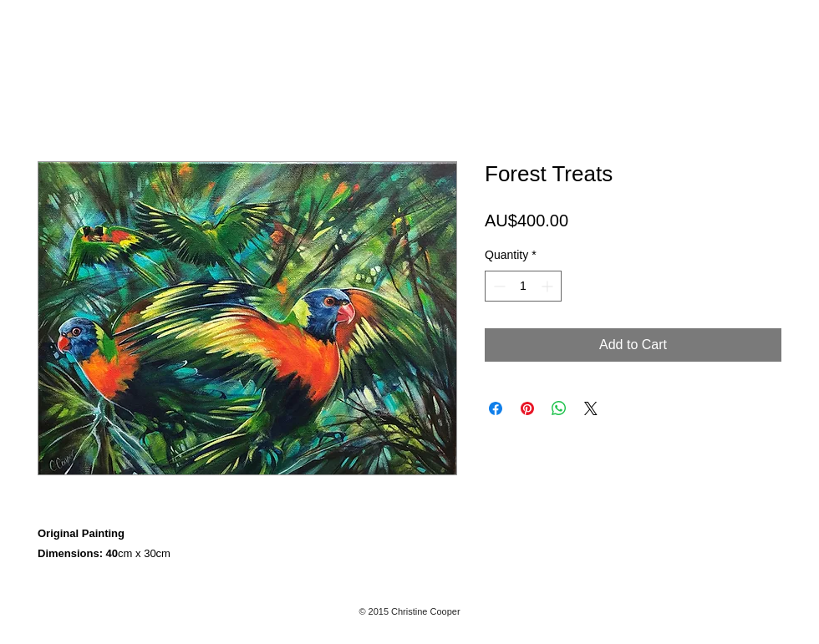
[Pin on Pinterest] (527, 408)
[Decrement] (498, 286)
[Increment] (549, 286)
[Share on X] (591, 408)
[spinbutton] (523, 286)
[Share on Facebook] (496, 408)
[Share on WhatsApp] (559, 408)
